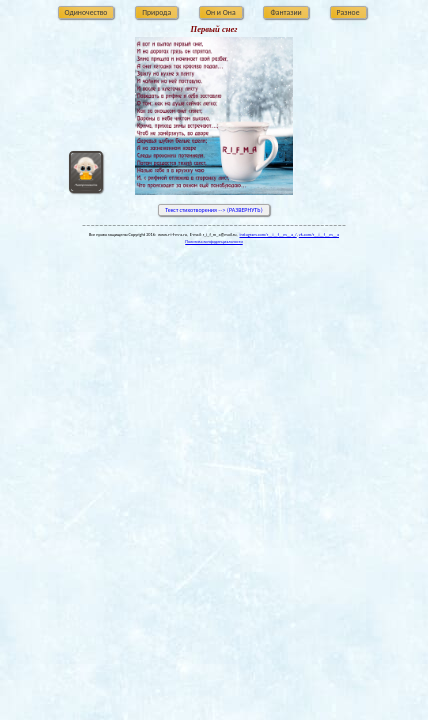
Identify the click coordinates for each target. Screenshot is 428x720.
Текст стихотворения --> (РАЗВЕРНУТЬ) (213, 210)
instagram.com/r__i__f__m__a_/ (267, 234)
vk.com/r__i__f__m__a (319, 234)
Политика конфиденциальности (213, 241)
